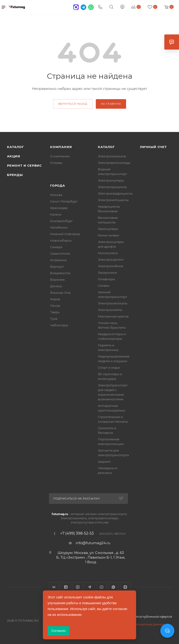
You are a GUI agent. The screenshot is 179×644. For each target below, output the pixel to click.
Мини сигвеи (108, 235)
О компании (60, 156)
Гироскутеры (108, 229)
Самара (56, 247)
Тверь (55, 312)
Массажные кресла (113, 316)
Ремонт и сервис (24, 165)
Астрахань (58, 260)
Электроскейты (110, 310)
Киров (55, 299)
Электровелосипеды (114, 163)
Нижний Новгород (65, 234)
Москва (56, 195)
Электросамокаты (112, 156)
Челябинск (59, 227)
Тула (54, 319)
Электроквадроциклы (115, 193)
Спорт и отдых (109, 368)
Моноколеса (108, 253)
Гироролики (107, 273)
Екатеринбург (61, 221)
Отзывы (56, 163)
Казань (56, 214)
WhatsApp (113, 587)
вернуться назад (73, 104)
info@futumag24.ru (93, 543)
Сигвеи (104, 286)
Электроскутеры (111, 180)
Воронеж (57, 280)
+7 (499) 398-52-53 (77, 533)
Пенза (55, 306)
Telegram (90, 587)
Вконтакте (54, 587)
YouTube (102, 587)
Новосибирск (61, 240)
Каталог (15, 147)
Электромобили (111, 266)
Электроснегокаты (113, 303)
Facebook (66, 587)
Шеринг (104, 462)
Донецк (56, 286)
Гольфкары (106, 279)
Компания (61, 147)
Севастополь (60, 253)
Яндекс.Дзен (125, 587)
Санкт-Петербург (64, 201)
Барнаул (57, 266)
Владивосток (60, 273)
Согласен (58, 631)
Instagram (78, 587)
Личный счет (153, 147)
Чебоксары (59, 325)
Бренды (15, 175)
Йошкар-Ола (60, 293)
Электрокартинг (111, 260)
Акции (14, 156)
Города (58, 185)
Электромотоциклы (113, 200)
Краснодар (59, 208)
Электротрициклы (112, 187)
